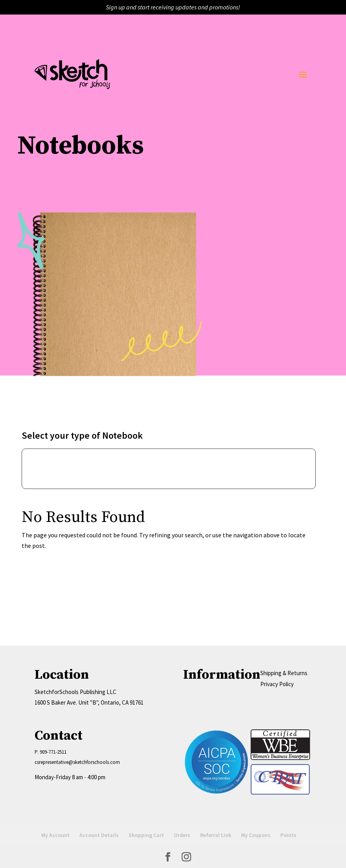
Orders (182, 835)
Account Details (99, 835)
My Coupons (256, 835)
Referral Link (216, 835)
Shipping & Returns (284, 673)
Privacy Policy (277, 684)
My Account (55, 835)
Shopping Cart (146, 835)
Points (288, 835)
